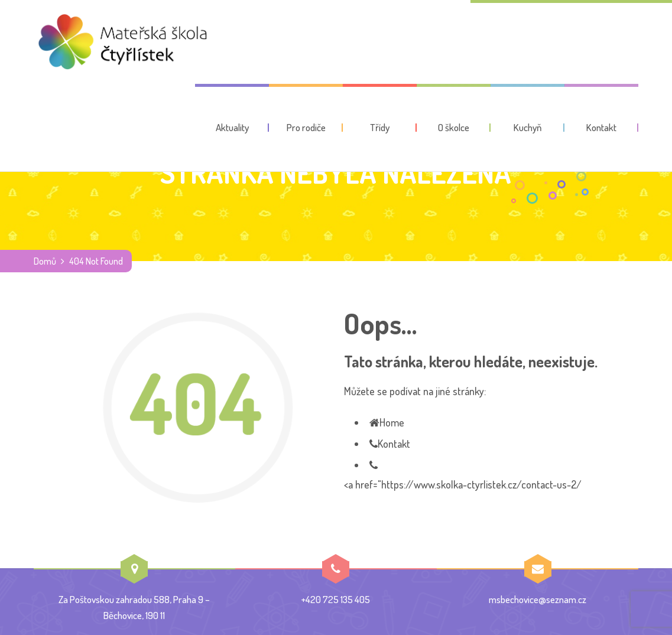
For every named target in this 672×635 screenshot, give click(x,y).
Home (392, 422)
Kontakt (394, 444)
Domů (45, 261)
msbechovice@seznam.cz (538, 599)
